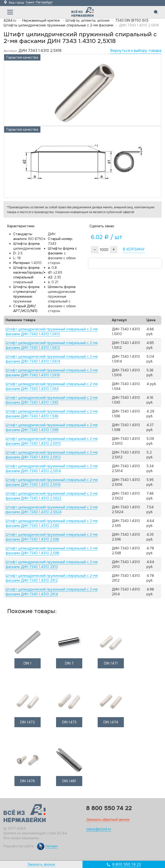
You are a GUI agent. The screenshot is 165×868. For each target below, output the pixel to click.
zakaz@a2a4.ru (99, 829)
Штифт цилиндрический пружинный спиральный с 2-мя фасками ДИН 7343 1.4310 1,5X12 (52, 345)
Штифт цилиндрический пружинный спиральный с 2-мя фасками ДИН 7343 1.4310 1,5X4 (52, 386)
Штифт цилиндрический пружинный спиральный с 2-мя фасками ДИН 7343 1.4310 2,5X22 (52, 496)
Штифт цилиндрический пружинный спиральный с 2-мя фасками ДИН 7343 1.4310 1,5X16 (52, 373)
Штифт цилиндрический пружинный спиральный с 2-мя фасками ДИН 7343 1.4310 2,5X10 (52, 441)
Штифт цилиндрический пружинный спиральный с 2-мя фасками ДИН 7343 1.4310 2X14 (52, 592)
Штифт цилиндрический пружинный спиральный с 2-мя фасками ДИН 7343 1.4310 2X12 (52, 578)
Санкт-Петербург (39, 2)
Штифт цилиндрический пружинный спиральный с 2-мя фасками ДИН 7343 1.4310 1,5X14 (52, 359)
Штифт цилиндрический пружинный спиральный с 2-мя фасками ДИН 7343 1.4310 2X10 (52, 564)
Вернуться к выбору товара (136, 51)
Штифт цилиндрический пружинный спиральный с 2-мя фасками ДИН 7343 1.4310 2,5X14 (52, 468)
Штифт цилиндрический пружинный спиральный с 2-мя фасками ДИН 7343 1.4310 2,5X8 (52, 551)
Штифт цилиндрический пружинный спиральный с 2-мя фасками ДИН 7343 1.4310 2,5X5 (52, 523)
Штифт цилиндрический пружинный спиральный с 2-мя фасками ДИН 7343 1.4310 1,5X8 (52, 427)
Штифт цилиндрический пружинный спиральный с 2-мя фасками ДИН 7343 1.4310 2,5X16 (52, 482)
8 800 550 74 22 (127, 864)
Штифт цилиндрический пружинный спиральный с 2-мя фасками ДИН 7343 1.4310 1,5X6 (52, 414)
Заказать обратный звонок (108, 819)
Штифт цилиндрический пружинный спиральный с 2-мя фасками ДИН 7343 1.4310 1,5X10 (52, 332)
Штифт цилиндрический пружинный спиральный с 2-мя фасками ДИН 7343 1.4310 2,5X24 (52, 510)
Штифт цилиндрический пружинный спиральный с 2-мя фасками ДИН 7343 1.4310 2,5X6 (52, 537)
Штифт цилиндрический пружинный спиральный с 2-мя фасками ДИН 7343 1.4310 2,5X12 (52, 455)
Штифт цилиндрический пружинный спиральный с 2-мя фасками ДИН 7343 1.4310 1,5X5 (52, 400)
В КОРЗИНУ (134, 249)
